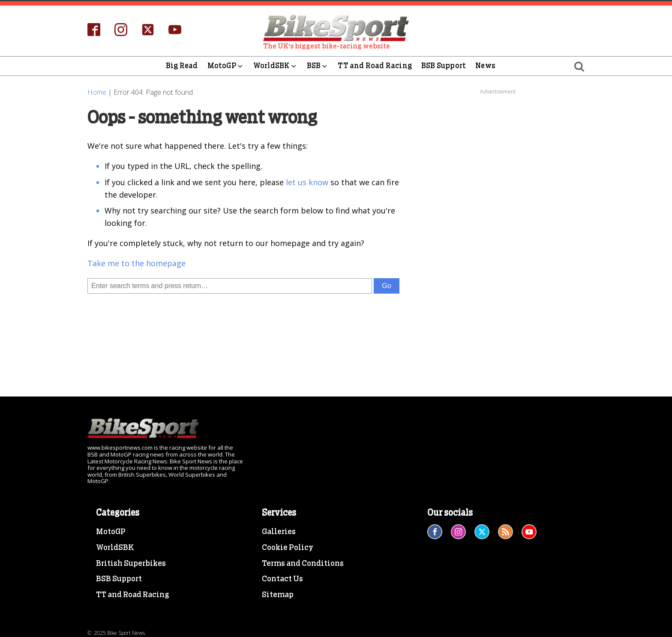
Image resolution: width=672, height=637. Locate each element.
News (485, 66)
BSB (318, 66)
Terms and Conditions (303, 564)
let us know (307, 182)
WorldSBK (275, 66)
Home (97, 92)
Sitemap (278, 595)
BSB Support (444, 66)
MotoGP (226, 66)
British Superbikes (131, 564)
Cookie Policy (288, 548)
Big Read (182, 66)
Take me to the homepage (136, 263)
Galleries (279, 532)
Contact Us (282, 579)
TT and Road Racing (375, 66)
